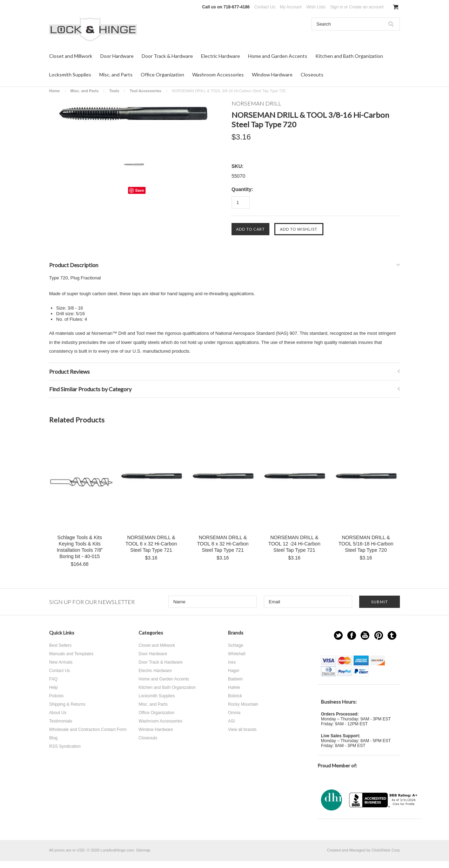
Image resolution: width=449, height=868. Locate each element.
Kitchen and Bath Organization (349, 56)
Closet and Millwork (71, 56)
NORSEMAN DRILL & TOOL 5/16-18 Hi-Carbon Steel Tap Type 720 (366, 544)
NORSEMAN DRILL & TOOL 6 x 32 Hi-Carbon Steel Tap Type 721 (151, 544)
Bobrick (235, 696)
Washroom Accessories (218, 74)
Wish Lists (316, 7)
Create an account (366, 7)
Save (140, 190)
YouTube (365, 635)
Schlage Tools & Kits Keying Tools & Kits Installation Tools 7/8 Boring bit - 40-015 (80, 547)
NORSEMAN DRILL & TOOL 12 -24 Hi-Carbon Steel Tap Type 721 (294, 544)
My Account (291, 7)
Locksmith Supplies (70, 74)
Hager (234, 671)
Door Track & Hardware (167, 56)
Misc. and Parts (116, 74)
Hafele (234, 687)
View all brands (242, 730)
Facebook (352, 635)
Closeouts (312, 74)
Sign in (337, 7)
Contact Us (265, 7)
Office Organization (162, 74)
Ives (232, 662)
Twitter (338, 635)
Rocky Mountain (243, 704)
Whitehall (237, 654)
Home (55, 91)
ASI (231, 721)
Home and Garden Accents (278, 56)
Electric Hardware (220, 56)
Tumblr (392, 635)
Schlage (236, 645)
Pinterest (379, 635)
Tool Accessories (146, 91)
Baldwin (235, 679)
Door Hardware (117, 56)
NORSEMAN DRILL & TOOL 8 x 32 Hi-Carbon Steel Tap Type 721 (223, 544)
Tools (114, 91)
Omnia (234, 713)
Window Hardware (272, 74)
